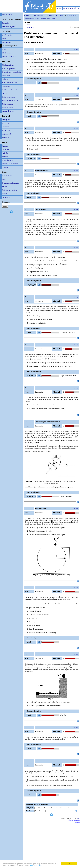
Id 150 (76, 728)
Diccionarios (6, 53)
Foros (4, 39)
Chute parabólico (65, 197)
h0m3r (29, 642)
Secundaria (6, 127)
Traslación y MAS (66, 496)
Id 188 (76, 95)
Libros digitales (7, 160)
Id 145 (76, 388)
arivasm (30, 83)
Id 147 (76, 654)
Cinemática (72, 16)
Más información (36, 865)
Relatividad (6, 76)
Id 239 (76, 761)
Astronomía (6, 86)
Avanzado (5, 137)
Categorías (6, 23)
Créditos (78, 822)
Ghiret (29, 749)
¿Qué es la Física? (8, 35)
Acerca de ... (6, 197)
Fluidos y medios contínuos (11, 90)
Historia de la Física (9, 111)
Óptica (4, 93)
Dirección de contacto (74, 820)
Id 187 (76, 50)
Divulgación (6, 120)
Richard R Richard (31, 376)
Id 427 (76, 422)
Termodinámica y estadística (12, 72)
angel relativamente (31, 198)
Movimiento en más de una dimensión (40, 19)
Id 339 (76, 171)
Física (78, 819)
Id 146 (76, 129)
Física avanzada (7, 104)
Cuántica (5, 79)
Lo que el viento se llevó (68, 376)
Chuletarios (6, 150)
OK (69, 864)
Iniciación (5, 123)
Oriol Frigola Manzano (30, 117)
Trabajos (5, 157)
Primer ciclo (6, 130)
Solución (63, 715)
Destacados (58, 8)
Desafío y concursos (9, 56)
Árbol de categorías (9, 27)
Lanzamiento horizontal (68, 332)
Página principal (7, 14)
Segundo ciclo (7, 134)
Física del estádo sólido (10, 100)
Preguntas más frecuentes (11, 183)
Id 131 (76, 588)
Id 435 (76, 210)
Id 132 (76, 248)
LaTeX (4, 179)
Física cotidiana (7, 108)
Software (5, 167)
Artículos (5, 153)
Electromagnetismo (9, 69)
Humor (4, 187)
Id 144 (76, 297)
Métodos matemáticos (9, 83)
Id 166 (76, 345)
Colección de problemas (71, 8)
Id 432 (76, 509)
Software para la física (10, 190)
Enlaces (5, 194)
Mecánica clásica (8, 65)
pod (28, 795)
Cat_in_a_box (32, 158)
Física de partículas (9, 97)
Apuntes (5, 146)
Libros (4, 49)
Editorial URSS (7, 176)
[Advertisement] (56, 3)
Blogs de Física (7, 42)
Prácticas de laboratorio (10, 164)
